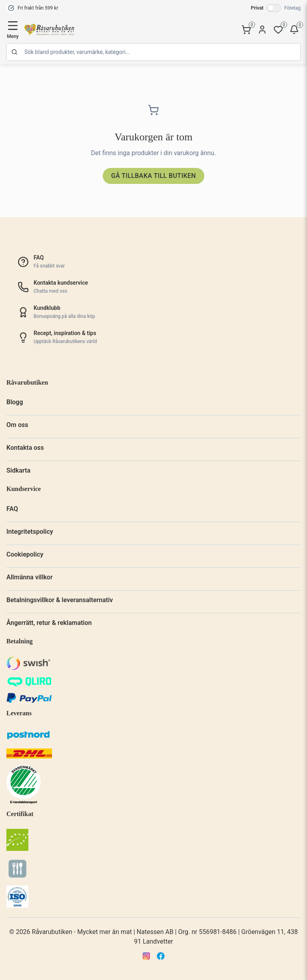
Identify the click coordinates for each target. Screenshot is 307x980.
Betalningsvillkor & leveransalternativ (60, 600)
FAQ (12, 509)
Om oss (17, 425)
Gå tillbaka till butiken (153, 176)
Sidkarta (18, 470)
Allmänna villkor (30, 577)
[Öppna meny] (13, 30)
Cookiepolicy (25, 554)
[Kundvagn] (246, 30)
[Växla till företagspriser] (274, 8)
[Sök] (153, 52)
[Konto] (262, 30)
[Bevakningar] (294, 30)
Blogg (15, 402)
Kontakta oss (25, 448)
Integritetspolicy (30, 532)
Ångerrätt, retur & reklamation (49, 623)
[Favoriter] (278, 30)
